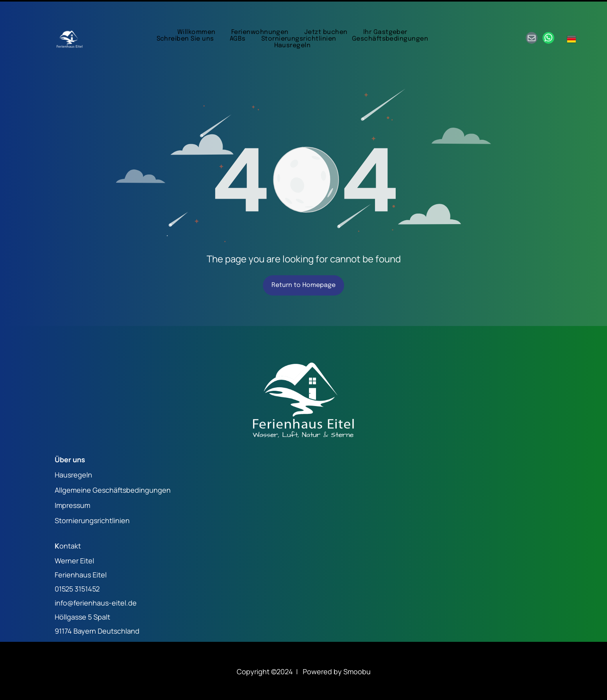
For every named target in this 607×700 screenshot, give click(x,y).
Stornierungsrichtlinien (92, 501)
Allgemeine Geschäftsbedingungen (113, 470)
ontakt (70, 526)
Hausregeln (73, 455)
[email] (532, 19)
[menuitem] (196, 13)
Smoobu (357, 652)
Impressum (72, 486)
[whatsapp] (548, 19)
